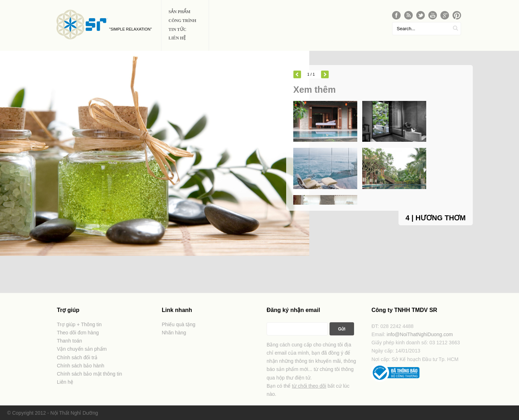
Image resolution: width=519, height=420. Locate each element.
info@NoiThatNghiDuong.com (420, 334)
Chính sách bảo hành (81, 366)
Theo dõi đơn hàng (78, 333)
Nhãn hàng (174, 333)
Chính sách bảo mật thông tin (89, 374)
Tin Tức (177, 29)
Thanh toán (69, 341)
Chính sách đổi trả (77, 357)
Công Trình (182, 21)
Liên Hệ (177, 38)
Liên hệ (65, 382)
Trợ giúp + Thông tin (79, 324)
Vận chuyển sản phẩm (82, 349)
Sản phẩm (180, 12)
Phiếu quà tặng (179, 324)
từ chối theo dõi (309, 386)
